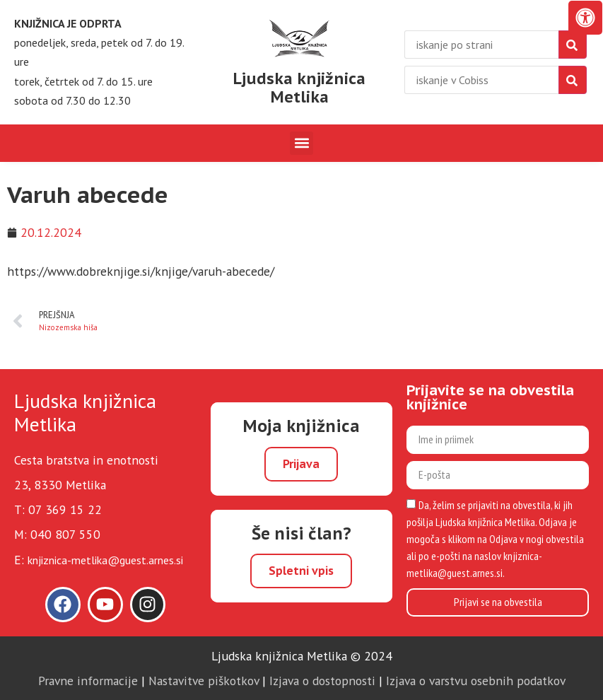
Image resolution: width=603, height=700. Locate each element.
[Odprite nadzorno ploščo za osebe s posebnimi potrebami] (585, 18)
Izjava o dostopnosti (322, 681)
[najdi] (573, 45)
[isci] (573, 80)
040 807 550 (65, 534)
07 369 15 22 (65, 509)
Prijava (301, 464)
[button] (301, 143)
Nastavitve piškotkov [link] (204, 681)
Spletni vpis (301, 571)
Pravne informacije (88, 681)
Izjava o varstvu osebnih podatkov (476, 681)
